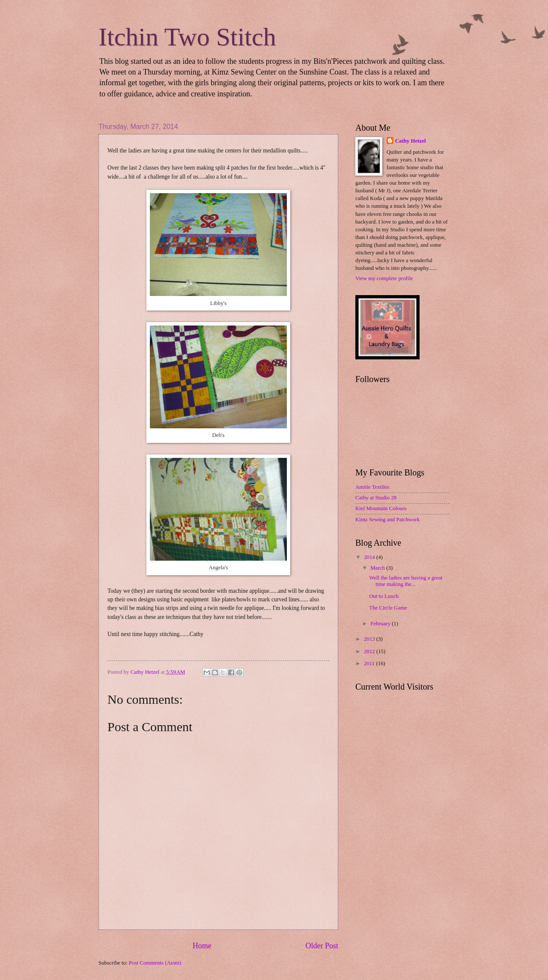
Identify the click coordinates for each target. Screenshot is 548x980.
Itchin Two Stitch (187, 37)
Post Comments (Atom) (155, 963)
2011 (370, 663)
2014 (370, 557)
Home (202, 946)
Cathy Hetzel (411, 141)
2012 (370, 651)
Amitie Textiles (372, 487)
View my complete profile (384, 278)
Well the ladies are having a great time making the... (406, 581)
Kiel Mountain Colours (381, 508)
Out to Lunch (384, 596)
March (378, 568)
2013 (370, 639)
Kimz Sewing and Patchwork (388, 520)
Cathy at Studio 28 (376, 498)
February (381, 624)
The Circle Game (388, 608)
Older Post (322, 946)
